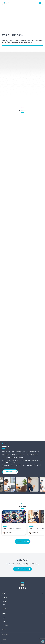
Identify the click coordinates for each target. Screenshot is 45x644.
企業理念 (5, 598)
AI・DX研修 (6, 625)
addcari (5, 622)
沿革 (4, 605)
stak (4, 618)
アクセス (5, 609)
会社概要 (5, 601)
